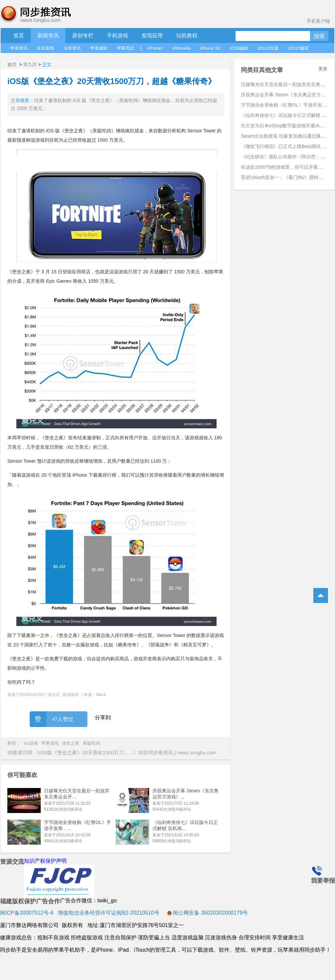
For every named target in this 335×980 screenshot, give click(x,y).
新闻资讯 (48, 35)
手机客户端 (318, 21)
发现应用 (152, 35)
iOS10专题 (268, 48)
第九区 (30, 64)
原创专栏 (83, 35)
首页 (19, 35)
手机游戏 (117, 35)
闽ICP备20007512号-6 (27, 913)
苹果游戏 (50, 743)
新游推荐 (71, 695)
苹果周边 (125, 48)
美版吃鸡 (91, 743)
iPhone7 (155, 48)
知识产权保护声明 (45, 861)
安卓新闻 (45, 48)
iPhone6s (182, 48)
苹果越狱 (99, 48)
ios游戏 (31, 743)
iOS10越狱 (298, 48)
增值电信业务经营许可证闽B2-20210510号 (108, 913)
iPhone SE (210, 48)
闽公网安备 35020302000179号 (207, 913)
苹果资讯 (19, 48)
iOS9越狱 (239, 48)
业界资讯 (72, 48)
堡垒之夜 (71, 743)
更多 (323, 69)
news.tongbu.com (197, 752)
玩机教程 (187, 35)
